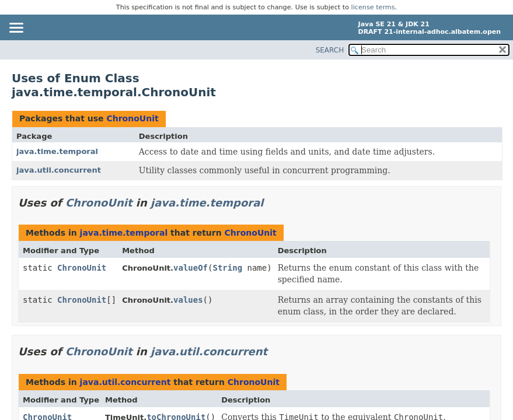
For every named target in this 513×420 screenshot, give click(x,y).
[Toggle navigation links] (16, 29)
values (188, 300)
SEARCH (330, 50)
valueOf (191, 268)
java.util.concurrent (59, 170)
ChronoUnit (132, 118)
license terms (373, 7)
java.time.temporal (57, 151)
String (227, 268)
